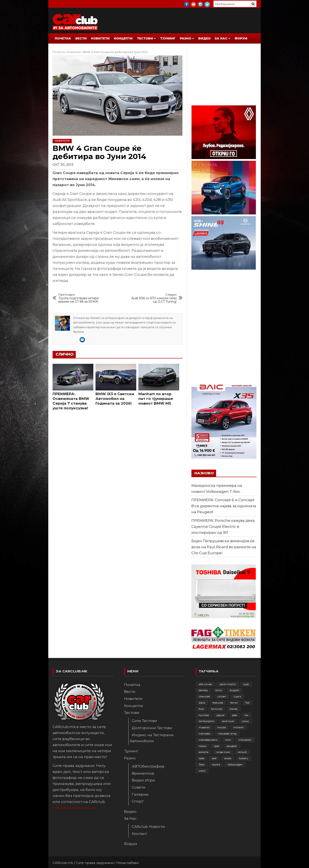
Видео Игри (143, 780)
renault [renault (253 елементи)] (242, 752)
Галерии (140, 794)
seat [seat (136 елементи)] (214, 758)
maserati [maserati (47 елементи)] (204, 727)
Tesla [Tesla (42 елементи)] (202, 764)
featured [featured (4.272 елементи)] (218, 703)
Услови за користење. (74, 808)
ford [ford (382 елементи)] (201, 709)
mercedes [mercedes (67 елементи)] (204, 734)
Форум (241, 38)
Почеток (59, 52)
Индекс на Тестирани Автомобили (152, 738)
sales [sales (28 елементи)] (201, 758)
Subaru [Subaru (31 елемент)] (243, 758)
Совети (139, 787)
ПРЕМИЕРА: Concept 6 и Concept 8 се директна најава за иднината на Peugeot (224, 506)
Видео (204, 38)
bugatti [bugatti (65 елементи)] (235, 690)
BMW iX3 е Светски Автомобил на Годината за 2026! (115, 399)
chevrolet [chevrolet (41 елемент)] (204, 696)
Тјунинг (168, 38)
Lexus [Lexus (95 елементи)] (245, 721)
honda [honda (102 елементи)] (234, 709)
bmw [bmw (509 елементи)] (219, 690)
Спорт (138, 801)
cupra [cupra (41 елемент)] (237, 696)
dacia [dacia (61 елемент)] (202, 703)
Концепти (123, 38)
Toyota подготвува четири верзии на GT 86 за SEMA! (83, 298)
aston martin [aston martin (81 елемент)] (228, 684)
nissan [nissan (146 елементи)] (203, 746)
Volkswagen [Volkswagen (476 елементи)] (235, 764)
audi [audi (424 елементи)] (246, 684)
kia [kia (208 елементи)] (246, 715)
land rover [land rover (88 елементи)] (228, 721)
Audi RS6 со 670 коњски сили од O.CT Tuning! (152, 298)
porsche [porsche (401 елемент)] (204, 752)
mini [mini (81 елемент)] (228, 740)
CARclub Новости (148, 827)
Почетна (63, 38)
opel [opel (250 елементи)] (217, 746)
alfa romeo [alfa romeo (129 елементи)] (205, 684)
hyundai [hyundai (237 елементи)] (204, 715)
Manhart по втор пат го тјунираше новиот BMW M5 (156, 399)
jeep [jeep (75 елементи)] (235, 715)
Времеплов (143, 773)
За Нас (221, 38)
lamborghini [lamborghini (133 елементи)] (207, 721)
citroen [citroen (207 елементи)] (222, 696)
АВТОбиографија (148, 766)
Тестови (145, 38)
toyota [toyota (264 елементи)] (216, 764)
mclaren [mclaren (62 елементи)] (239, 727)
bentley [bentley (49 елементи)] (203, 690)
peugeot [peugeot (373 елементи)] (232, 746)
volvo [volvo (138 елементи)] (202, 771)
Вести (81, 38)
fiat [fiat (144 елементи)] (248, 703)
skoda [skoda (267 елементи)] (228, 758)
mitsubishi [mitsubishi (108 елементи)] (245, 740)
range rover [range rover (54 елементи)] (223, 752)
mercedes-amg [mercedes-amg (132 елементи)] (227, 734)
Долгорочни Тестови (152, 728)
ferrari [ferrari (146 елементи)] (234, 703)
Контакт (139, 834)
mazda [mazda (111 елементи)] (222, 727)
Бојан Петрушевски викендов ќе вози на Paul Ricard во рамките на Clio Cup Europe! (224, 547)
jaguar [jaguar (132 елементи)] (221, 715)
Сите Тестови (144, 721)
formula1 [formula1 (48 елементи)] (217, 709)
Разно (186, 38)
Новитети (100, 38)
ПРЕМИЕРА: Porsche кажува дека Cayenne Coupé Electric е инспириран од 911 (223, 527)
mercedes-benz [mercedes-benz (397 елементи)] (208, 740)
